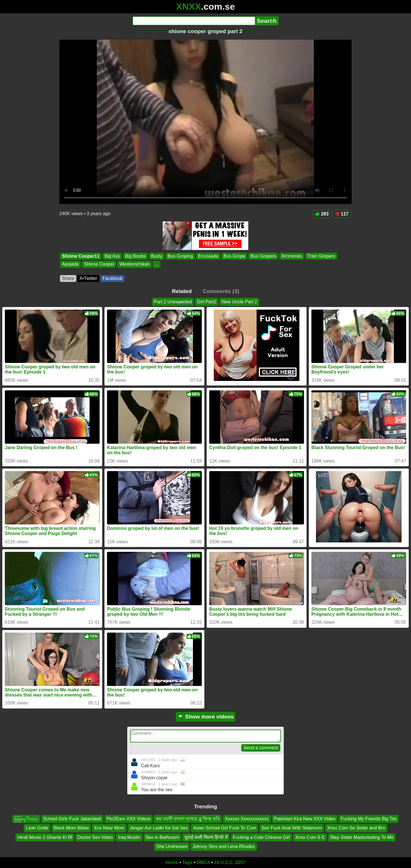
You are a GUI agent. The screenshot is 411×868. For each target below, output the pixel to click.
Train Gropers (321, 256)
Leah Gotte (37, 828)
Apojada (70, 264)
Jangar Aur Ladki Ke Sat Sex (159, 828)
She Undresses (172, 846)
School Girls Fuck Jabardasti (72, 819)
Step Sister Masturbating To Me (362, 837)
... (157, 264)
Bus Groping (180, 256)
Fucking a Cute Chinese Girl (261, 837)
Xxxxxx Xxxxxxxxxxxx (247, 819)
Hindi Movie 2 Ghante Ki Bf (45, 837)
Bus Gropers (263, 256)
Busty (157, 256)
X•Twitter (88, 278)
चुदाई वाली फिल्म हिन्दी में (206, 837)
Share (68, 278)
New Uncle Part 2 (239, 302)
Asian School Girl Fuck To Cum (224, 828)
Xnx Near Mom (109, 828)
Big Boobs (135, 256)
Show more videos (206, 717)
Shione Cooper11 (81, 256)
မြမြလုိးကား (26, 819)
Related (182, 291)
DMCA (203, 862)
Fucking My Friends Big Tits (369, 819)
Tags (188, 862)
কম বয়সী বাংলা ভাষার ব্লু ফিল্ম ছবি (188, 819)
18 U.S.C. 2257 (230, 862)
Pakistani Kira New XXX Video (305, 819)
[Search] (194, 21)
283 (322, 214)
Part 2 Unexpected (173, 302)
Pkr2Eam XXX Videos (129, 819)
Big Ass (112, 256)
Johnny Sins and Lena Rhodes (224, 846)
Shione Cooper (99, 264)
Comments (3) (221, 291)
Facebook (112, 278)
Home (172, 862)
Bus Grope (234, 256)
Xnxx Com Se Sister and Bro (356, 828)
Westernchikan (134, 264)
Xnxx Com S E (310, 837)
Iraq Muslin (129, 837)
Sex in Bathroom (162, 837)
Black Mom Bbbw (71, 828)
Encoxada (208, 256)
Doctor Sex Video (95, 837)
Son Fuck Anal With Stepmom (292, 828)
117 (342, 214)
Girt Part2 (207, 302)
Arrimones (292, 256)
